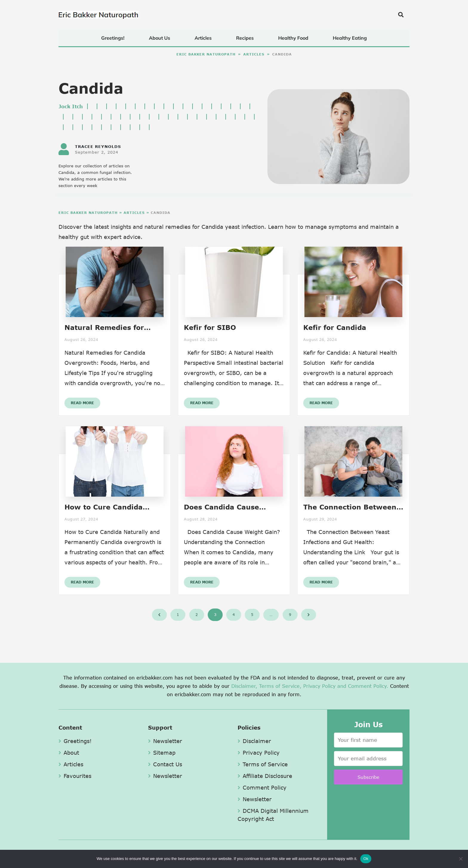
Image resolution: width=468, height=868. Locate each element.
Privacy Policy (319, 686)
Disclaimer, (244, 686)
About (69, 753)
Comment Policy (262, 787)
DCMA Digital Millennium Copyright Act (273, 815)
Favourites (75, 776)
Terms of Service (263, 764)
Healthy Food (293, 38)
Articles (203, 38)
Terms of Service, (280, 686)
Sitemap (162, 753)
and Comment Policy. (363, 686)
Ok (366, 859)
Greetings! (113, 38)
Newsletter (165, 741)
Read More (82, 403)
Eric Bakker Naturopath (206, 54)
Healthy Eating (350, 38)
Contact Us (165, 764)
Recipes (245, 38)
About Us (160, 38)
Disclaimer (254, 741)
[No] (461, 859)
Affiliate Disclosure (265, 776)
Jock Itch (71, 106)
